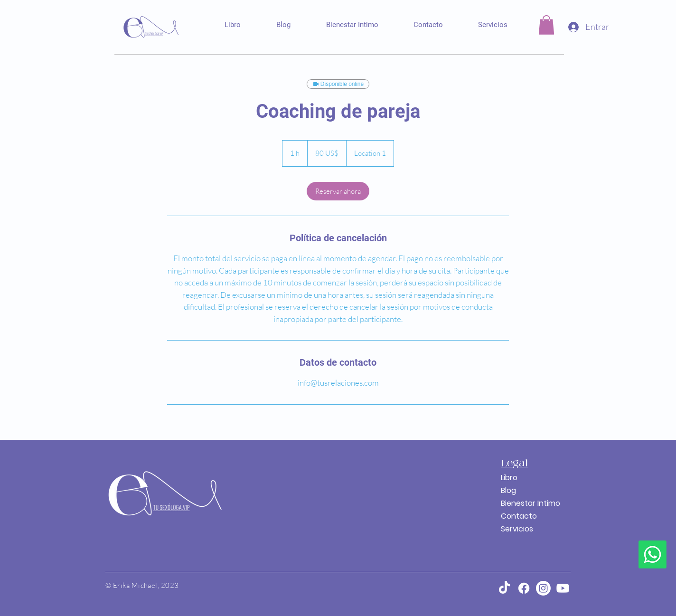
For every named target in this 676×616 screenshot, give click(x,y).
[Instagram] (543, 588)
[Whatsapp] (653, 554)
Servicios (517, 529)
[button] (546, 25)
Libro (509, 478)
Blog (508, 490)
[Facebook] (524, 588)
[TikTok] (504, 588)
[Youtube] (563, 588)
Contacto (519, 516)
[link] (338, 191)
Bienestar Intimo (523, 503)
